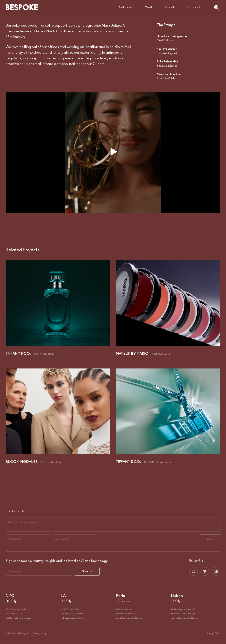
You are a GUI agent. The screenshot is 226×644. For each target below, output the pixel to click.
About (170, 7)
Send (210, 539)
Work (149, 7)
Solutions (126, 7)
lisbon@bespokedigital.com (185, 618)
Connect (193, 7)
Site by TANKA (213, 633)
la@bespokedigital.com (72, 618)
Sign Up (87, 571)
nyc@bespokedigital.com (18, 618)
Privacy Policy (40, 633)
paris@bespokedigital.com (129, 618)
